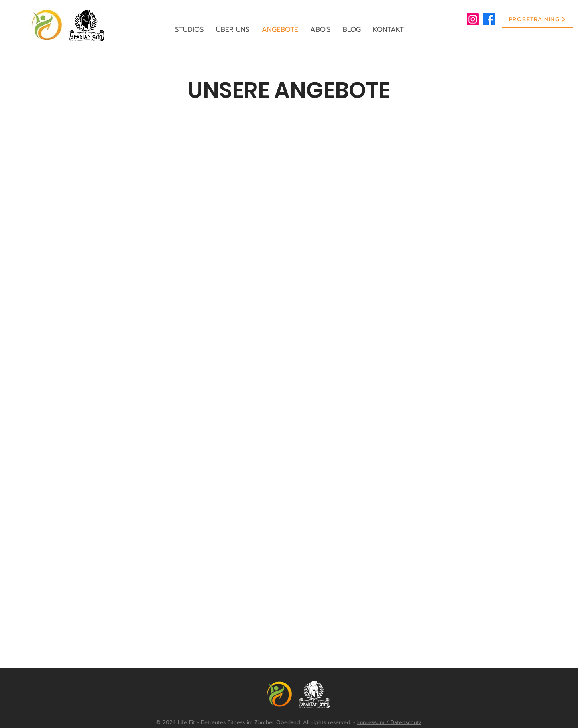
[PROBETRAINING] (537, 19)
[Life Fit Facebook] (489, 19)
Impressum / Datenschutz (389, 722)
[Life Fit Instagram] (473, 19)
